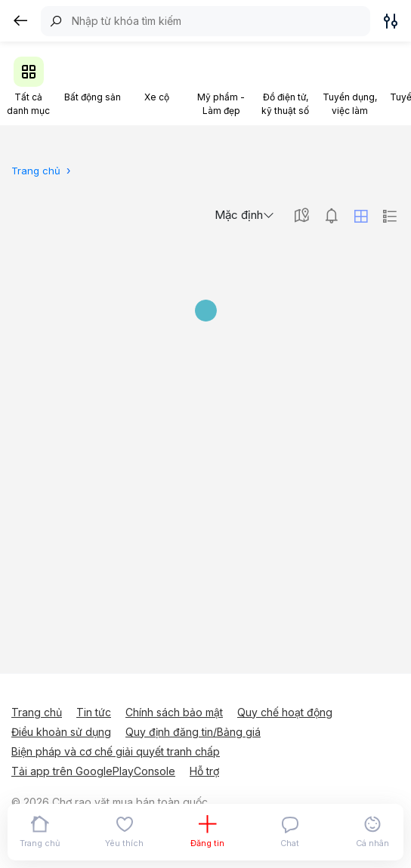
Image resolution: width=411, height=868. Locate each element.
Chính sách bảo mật (174, 712)
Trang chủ (37, 712)
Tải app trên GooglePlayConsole (93, 771)
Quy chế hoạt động (285, 712)
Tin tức (94, 712)
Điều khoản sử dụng (61, 732)
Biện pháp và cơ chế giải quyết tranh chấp (116, 751)
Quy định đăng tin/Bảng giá (193, 732)
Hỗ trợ (204, 771)
